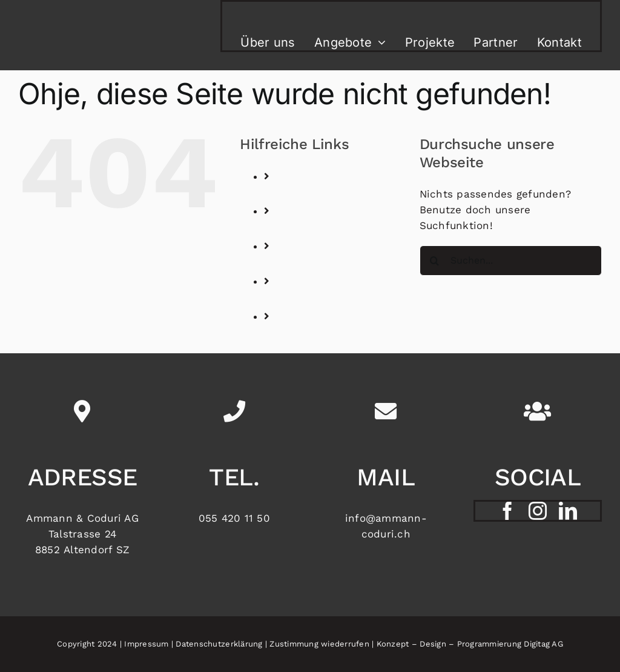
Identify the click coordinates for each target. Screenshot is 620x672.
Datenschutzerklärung (219, 644)
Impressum (146, 644)
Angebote (313, 228)
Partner (308, 299)
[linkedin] (568, 511)
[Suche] (435, 261)
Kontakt (309, 334)
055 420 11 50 (234, 518)
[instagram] (538, 511)
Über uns (312, 193)
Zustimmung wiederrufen (319, 644)
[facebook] (507, 511)
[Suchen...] (511, 261)
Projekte (310, 264)
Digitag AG (543, 644)
